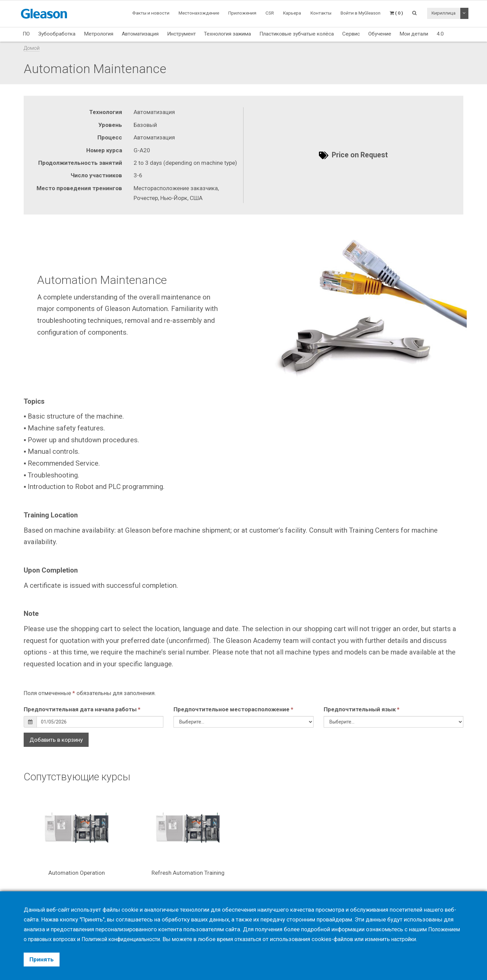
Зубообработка (57, 34)
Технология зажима (227, 34)
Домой (32, 48)
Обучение (380, 34)
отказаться (262, 939)
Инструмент (181, 34)
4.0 (440, 34)
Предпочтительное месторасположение (233, 709)
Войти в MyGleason (361, 13)
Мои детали (414, 34)
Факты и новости (151, 13)
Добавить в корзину (56, 740)
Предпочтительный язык (362, 709)
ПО (26, 34)
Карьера (292, 13)
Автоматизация (140, 34)
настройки (421, 939)
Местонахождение (199, 13)
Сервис (351, 34)
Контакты (321, 13)
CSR (270, 13)
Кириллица (444, 13)
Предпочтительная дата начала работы (82, 709)
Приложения (242, 13)
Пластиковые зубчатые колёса (297, 34)
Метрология (99, 34)
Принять (42, 959)
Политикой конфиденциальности (129, 939)
